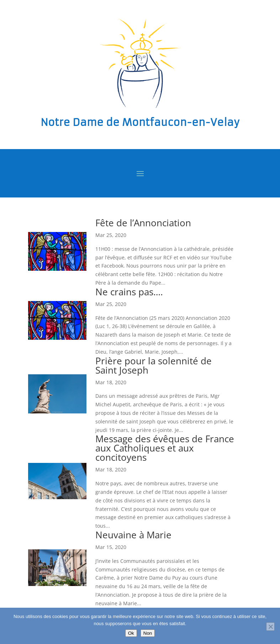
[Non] (270, 627)
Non (148, 633)
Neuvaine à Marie (133, 535)
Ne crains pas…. (129, 292)
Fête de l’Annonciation (143, 223)
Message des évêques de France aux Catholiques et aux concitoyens (165, 448)
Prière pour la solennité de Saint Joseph (154, 365)
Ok (131, 633)
